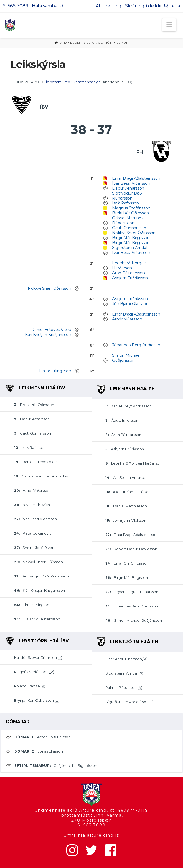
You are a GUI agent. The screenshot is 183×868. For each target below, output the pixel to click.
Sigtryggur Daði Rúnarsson (127, 196)
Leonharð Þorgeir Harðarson (129, 266)
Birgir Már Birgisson (131, 238)
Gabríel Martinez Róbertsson (128, 220)
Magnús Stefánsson (131, 208)
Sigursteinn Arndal (130, 248)
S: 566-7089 (16, 6)
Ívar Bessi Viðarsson (131, 183)
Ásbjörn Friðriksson (130, 278)
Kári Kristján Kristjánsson (48, 335)
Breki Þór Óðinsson (131, 213)
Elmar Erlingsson (55, 371)
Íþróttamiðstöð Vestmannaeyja (73, 82)
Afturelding (109, 6)
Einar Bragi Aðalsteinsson (136, 178)
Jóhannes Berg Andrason (136, 345)
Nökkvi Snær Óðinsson (134, 233)
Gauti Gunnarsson (129, 228)
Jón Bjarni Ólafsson (130, 304)
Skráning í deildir (143, 6)
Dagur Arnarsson (128, 188)
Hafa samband (48, 6)
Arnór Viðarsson (127, 319)
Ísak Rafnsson (126, 203)
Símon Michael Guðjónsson (126, 358)
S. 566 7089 (91, 825)
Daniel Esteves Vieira (51, 330)
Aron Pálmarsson (129, 273)
